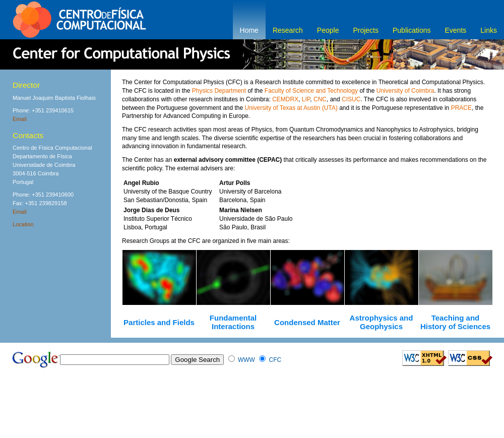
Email (20, 119)
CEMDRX (285, 99)
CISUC (351, 99)
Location (23, 224)
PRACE (461, 108)
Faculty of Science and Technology (311, 91)
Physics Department (219, 91)
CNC (320, 99)
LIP (306, 99)
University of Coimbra (405, 91)
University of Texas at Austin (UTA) (291, 108)
